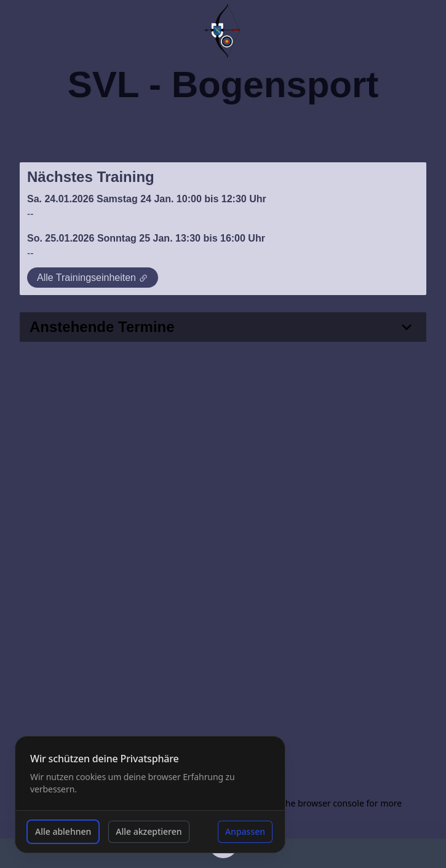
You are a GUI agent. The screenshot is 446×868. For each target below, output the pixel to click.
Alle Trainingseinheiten (93, 278)
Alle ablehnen (63, 831)
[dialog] (150, 795)
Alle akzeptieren (149, 831)
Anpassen (245, 831)
